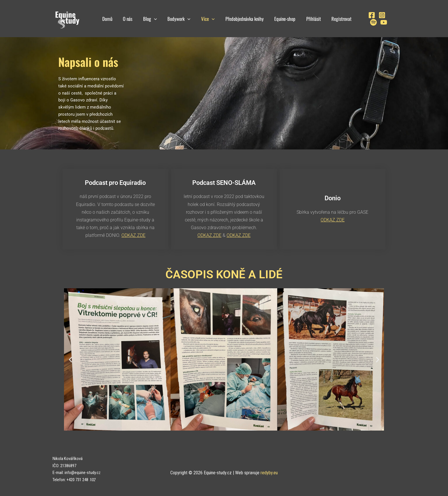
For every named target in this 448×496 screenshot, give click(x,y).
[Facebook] (364, 15)
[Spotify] (385, 15)
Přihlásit (308, 19)
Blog (149, 19)
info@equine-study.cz (83, 473)
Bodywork (177, 19)
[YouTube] (366, 22)
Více (205, 19)
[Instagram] (375, 15)
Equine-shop (280, 19)
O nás (128, 19)
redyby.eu (269, 472)
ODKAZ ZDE (133, 235)
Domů (108, 19)
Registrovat (335, 19)
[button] (70, 359)
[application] (153, 19)
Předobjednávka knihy (241, 19)
